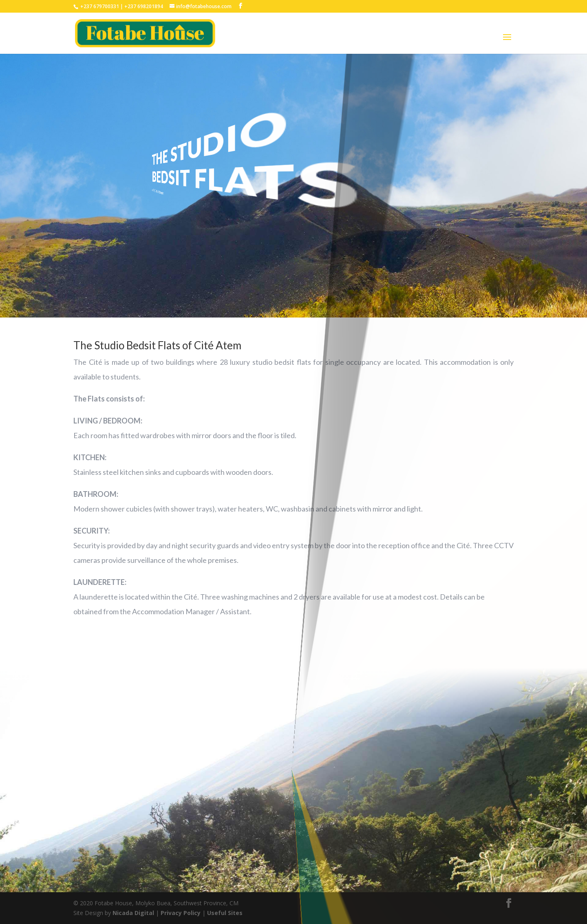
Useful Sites (225, 913)
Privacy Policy (181, 913)
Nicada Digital (134, 913)
